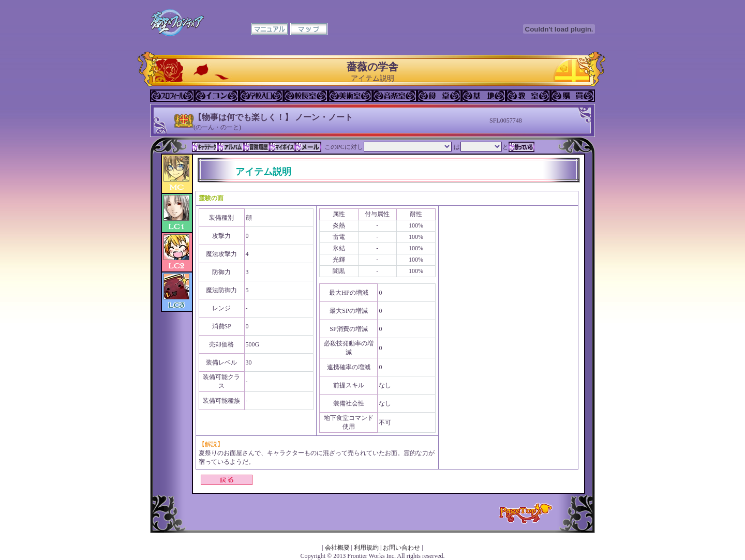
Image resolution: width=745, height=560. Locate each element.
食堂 (439, 96)
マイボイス (282, 147)
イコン (217, 96)
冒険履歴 (257, 147)
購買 (573, 96)
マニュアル (270, 29)
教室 (528, 96)
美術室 (350, 96)
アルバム (231, 147)
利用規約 (366, 548)
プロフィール (172, 96)
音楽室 (395, 96)
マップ (309, 29)
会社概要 (337, 548)
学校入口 (261, 96)
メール (308, 147)
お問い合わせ (401, 548)
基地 (484, 96)
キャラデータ (205, 147)
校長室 (306, 96)
